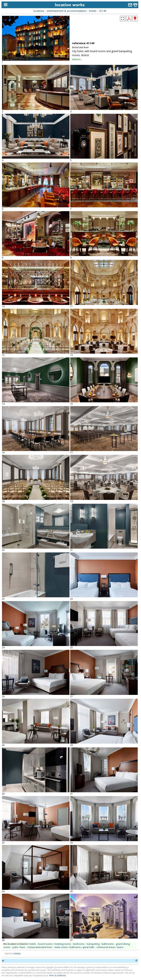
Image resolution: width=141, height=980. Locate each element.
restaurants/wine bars (40, 947)
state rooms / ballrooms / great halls (74, 947)
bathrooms (108, 944)
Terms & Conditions (57, 975)
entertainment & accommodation (67, 11)
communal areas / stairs (110, 947)
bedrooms (79, 944)
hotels (93, 11)
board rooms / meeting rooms (55, 944)
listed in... (77, 59)
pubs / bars (19, 947)
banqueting (93, 944)
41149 (103, 11)
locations (39, 11)
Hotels (17, 953)
